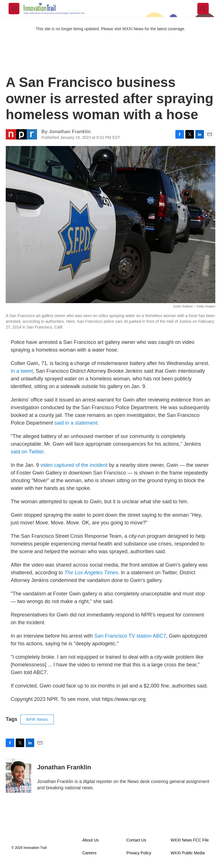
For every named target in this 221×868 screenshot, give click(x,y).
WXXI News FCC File (190, 840)
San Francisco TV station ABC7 (130, 636)
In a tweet (22, 371)
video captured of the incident (75, 465)
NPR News (37, 719)
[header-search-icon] (203, 9)
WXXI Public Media (188, 853)
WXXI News (133, 29)
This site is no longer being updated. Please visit (79, 29)
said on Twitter (27, 452)
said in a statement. (76, 423)
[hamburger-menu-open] (14, 9)
